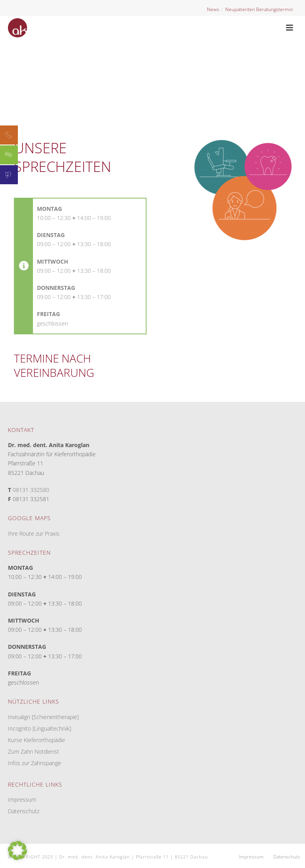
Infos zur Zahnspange (35, 763)
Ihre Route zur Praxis (34, 533)
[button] (17, 851)
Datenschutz (24, 811)
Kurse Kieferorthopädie (37, 740)
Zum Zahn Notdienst (34, 752)
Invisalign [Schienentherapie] (43, 717)
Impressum (22, 800)
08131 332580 (31, 490)
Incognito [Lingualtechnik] (40, 729)
